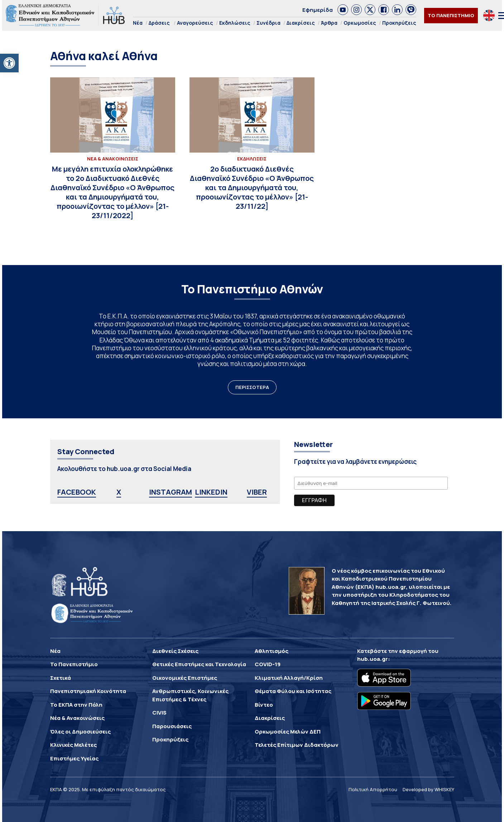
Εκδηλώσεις (235, 23)
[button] (9, 63)
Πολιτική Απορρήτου (373, 789)
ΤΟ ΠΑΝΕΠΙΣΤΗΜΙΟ (451, 15)
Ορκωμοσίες (360, 23)
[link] (343, 10)
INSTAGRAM (171, 492)
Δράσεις (159, 23)
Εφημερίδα (318, 10)
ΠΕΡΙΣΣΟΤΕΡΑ (252, 387)
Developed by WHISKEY (428, 789)
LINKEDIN (211, 492)
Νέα (138, 23)
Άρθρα (329, 23)
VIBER (257, 492)
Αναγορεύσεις (195, 23)
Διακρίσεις (301, 23)
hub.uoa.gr (373, 659)
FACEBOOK (77, 492)
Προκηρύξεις (399, 23)
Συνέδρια (268, 23)
